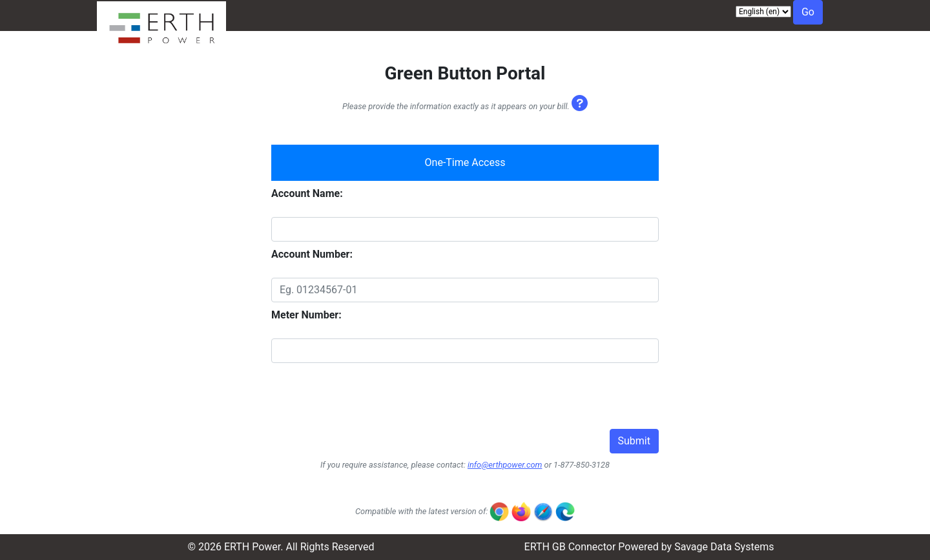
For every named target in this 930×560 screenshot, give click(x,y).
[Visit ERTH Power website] (161, 44)
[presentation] (369, 404)
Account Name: (307, 193)
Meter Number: (306, 315)
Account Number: (312, 254)
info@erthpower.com (505, 465)
